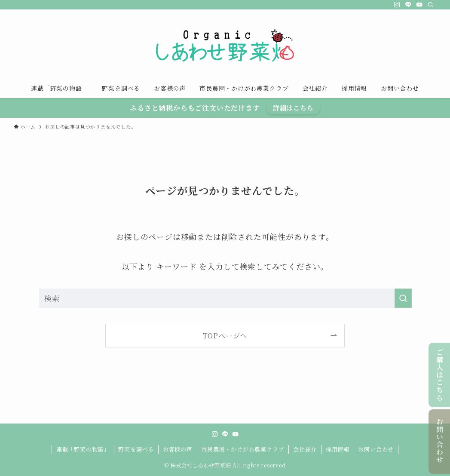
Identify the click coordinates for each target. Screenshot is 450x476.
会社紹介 (305, 449)
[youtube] (419, 5)
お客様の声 (178, 449)
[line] (408, 5)
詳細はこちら (293, 108)
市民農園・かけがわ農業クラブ (243, 449)
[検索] (431, 5)
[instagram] (397, 5)
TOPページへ (225, 335)
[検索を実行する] (403, 298)
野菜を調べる (136, 449)
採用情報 (338, 449)
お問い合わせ (439, 441)
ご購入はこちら (439, 375)
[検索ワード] (225, 298)
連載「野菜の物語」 (83, 449)
